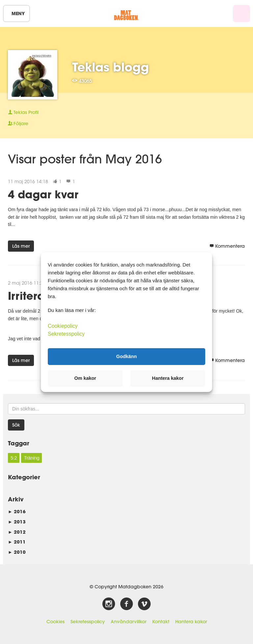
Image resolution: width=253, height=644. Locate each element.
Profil (23, 112)
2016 (17, 511)
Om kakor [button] (85, 378)
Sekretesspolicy (88, 622)
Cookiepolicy (63, 326)
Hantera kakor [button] (168, 378)
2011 (17, 542)
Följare (18, 124)
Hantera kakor (191, 622)
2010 (17, 552)
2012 (17, 532)
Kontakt (161, 622)
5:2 (14, 458)
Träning (31, 458)
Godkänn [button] (126, 356)
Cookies (56, 622)
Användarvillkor (128, 622)
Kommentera (227, 246)
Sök (16, 425)
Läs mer (21, 246)
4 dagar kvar (43, 194)
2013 (17, 522)
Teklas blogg (111, 67)
